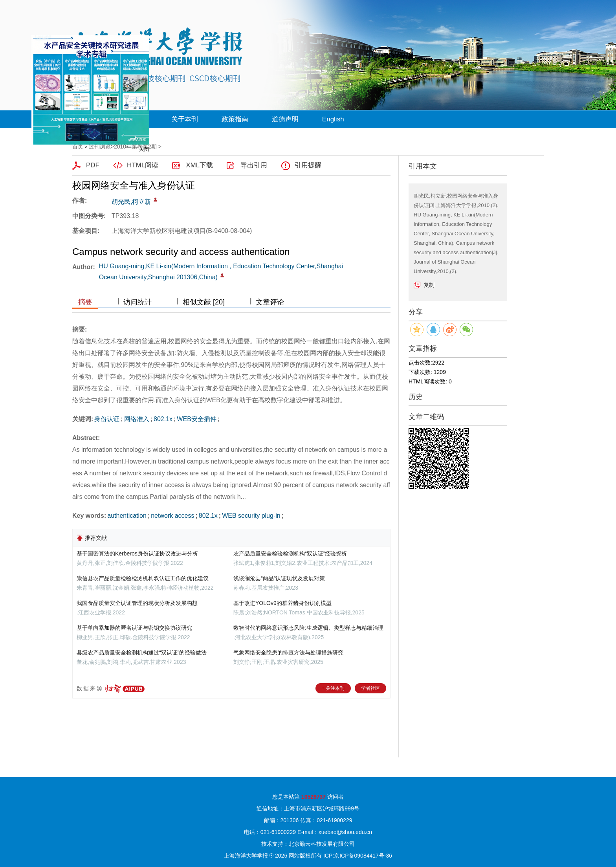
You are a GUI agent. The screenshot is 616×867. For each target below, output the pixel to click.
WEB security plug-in (251, 516)
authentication (127, 516)
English (333, 119)
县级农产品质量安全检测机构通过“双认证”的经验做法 (142, 653)
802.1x (163, 419)
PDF (93, 165)
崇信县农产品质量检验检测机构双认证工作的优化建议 (143, 578)
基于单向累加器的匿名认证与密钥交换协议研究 (134, 628)
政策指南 (235, 119)
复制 (429, 285)
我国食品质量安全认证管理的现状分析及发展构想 (137, 603)
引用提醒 (308, 165)
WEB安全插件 (196, 419)
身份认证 (107, 419)
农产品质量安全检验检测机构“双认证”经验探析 (290, 554)
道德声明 (285, 119)
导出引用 (254, 165)
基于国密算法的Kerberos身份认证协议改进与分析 (137, 554)
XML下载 (199, 165)
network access (172, 516)
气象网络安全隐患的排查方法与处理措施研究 (288, 653)
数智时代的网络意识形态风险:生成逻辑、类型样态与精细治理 (308, 628)
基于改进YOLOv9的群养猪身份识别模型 (282, 603)
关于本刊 (185, 119)
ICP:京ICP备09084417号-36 (358, 856)
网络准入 (137, 419)
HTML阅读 (143, 165)
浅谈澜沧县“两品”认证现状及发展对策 (279, 578)
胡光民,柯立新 (131, 202)
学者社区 (370, 688)
